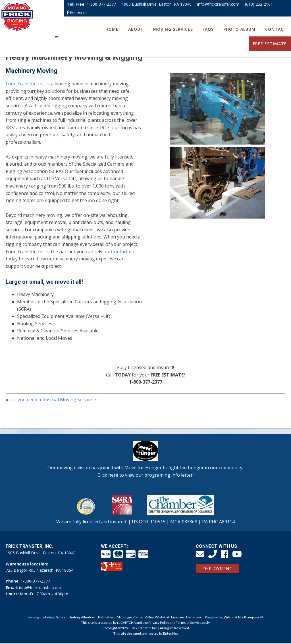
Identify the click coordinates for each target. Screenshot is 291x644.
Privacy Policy (159, 623)
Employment (218, 568)
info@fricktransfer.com (218, 4)
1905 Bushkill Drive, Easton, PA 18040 (157, 4)
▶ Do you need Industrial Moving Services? (51, 400)
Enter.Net (171, 633)
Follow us (77, 12)
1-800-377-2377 (101, 4)
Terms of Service (189, 623)
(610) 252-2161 (259, 4)
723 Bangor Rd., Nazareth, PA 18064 (40, 570)
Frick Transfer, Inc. (25, 84)
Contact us (122, 252)
